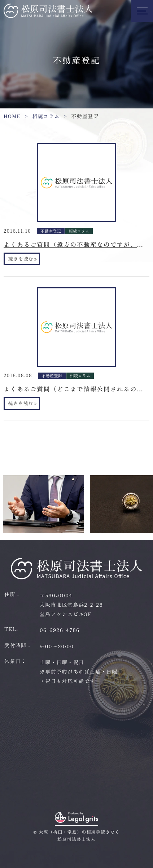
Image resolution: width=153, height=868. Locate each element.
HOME (12, 116)
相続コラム (46, 116)
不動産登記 (51, 231)
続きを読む (23, 259)
